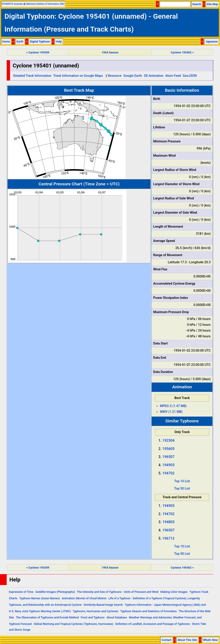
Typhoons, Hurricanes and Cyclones (96, 611)
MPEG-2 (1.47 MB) (173, 406)
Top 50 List (182, 489)
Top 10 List (182, 481)
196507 (168, 457)
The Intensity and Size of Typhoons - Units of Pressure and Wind (118, 592)
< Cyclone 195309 (38, 52)
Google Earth (133, 76)
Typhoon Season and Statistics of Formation (148, 611)
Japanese (212, 42)
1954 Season (110, 52)
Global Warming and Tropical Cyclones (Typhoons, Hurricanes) (74, 624)
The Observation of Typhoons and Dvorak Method (47, 617)
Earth (20, 42)
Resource (115, 76)
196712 (168, 538)
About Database (117, 617)
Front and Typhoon (93, 617)
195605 (168, 449)
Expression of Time (21, 592)
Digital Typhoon (40, 42)
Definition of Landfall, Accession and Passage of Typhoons (153, 624)
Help (59, 42)
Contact (166, 640)
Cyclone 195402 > (182, 52)
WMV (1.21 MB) (171, 412)
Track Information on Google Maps (78, 76)
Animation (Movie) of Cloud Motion (84, 598)
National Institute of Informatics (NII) (45, 4)
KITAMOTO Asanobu (12, 4)
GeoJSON (190, 76)
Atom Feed (173, 76)
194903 (168, 465)
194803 (168, 522)
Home (6, 42)
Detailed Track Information (32, 76)
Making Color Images (174, 592)
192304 (168, 440)
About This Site (187, 640)
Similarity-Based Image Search (103, 605)
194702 (168, 473)
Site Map (212, 4)
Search (197, 4)
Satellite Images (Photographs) (55, 592)
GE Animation (154, 76)
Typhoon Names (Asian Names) (40, 598)
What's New (210, 640)
